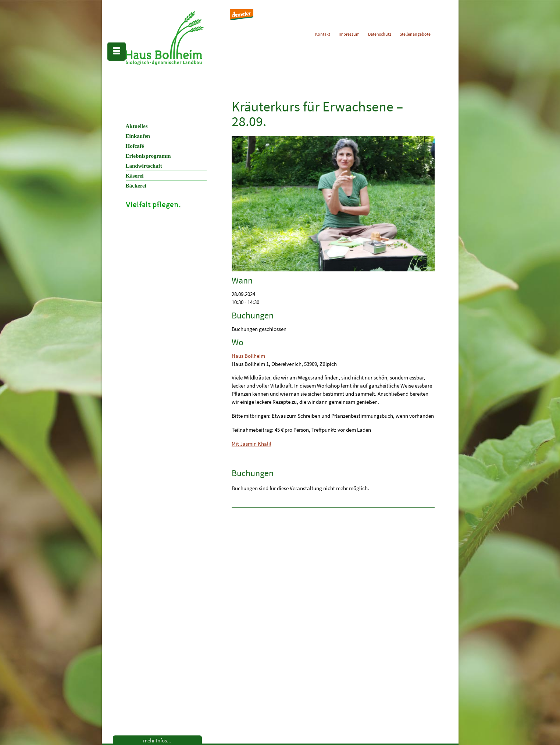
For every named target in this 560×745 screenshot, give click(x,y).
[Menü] (117, 51)
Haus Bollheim (248, 356)
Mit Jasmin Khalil (252, 444)
